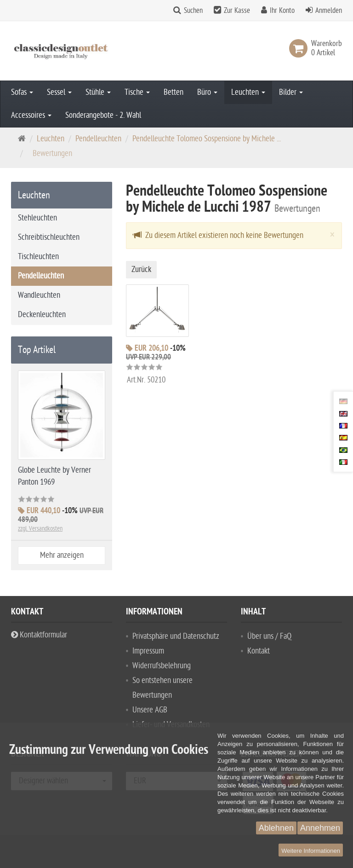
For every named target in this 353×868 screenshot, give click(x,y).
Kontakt (259, 651)
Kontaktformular (39, 635)
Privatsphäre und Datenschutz (176, 636)
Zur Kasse (237, 11)
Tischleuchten (38, 257)
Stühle (98, 92)
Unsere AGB (150, 710)
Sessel (59, 92)
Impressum (148, 651)
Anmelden (329, 11)
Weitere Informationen (311, 851)
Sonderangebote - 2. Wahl (103, 115)
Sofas (22, 92)
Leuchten (248, 92)
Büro (207, 92)
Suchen (193, 11)
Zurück (141, 269)
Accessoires (31, 115)
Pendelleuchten (98, 139)
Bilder (291, 92)
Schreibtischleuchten (49, 237)
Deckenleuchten (42, 315)
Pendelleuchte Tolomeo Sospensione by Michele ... (207, 139)
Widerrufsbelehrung (162, 666)
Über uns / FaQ (269, 636)
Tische (137, 92)
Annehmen (320, 828)
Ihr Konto (282, 11)
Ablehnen (276, 828)
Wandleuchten (39, 295)
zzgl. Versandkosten (40, 529)
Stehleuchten (37, 218)
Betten (174, 92)
